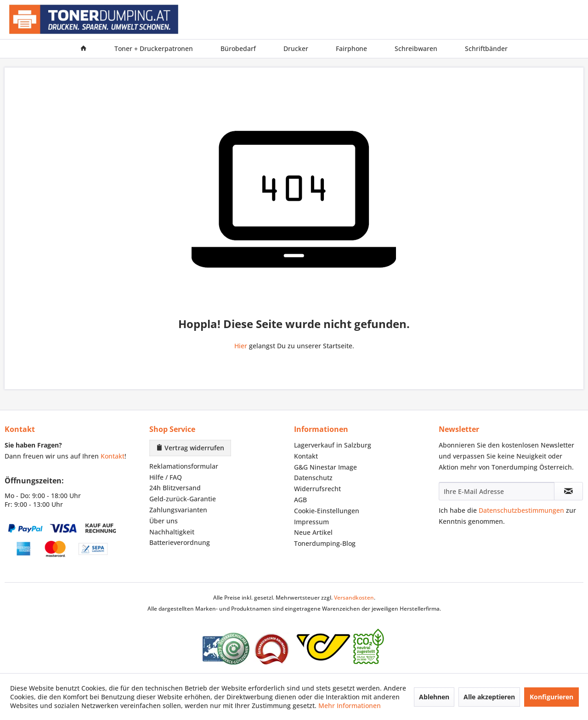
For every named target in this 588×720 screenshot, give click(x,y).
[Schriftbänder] (486, 49)
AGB (300, 500)
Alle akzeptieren (489, 697)
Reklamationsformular (184, 466)
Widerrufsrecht (317, 489)
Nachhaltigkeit (172, 532)
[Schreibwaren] (416, 49)
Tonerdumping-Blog (325, 543)
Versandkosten (354, 598)
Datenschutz (313, 478)
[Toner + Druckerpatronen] (154, 49)
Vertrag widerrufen (190, 448)
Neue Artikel (313, 532)
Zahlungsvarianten (178, 510)
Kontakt (113, 456)
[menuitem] (84, 49)
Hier (241, 346)
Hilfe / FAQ (166, 477)
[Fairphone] (351, 49)
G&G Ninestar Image (325, 467)
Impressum (311, 522)
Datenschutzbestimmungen (521, 510)
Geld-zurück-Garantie (183, 499)
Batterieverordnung (180, 542)
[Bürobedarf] (238, 49)
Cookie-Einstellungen (327, 511)
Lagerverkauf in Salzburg (333, 445)
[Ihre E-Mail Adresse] (497, 491)
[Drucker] (296, 49)
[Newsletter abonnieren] (568, 491)
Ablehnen (434, 697)
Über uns (164, 521)
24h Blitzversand (175, 488)
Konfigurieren (551, 697)
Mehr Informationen (350, 706)
